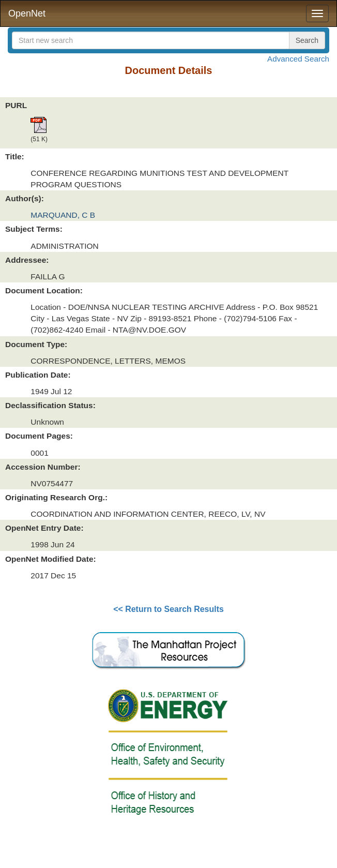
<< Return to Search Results (168, 609)
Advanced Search (298, 59)
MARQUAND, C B (63, 215)
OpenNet (27, 13)
